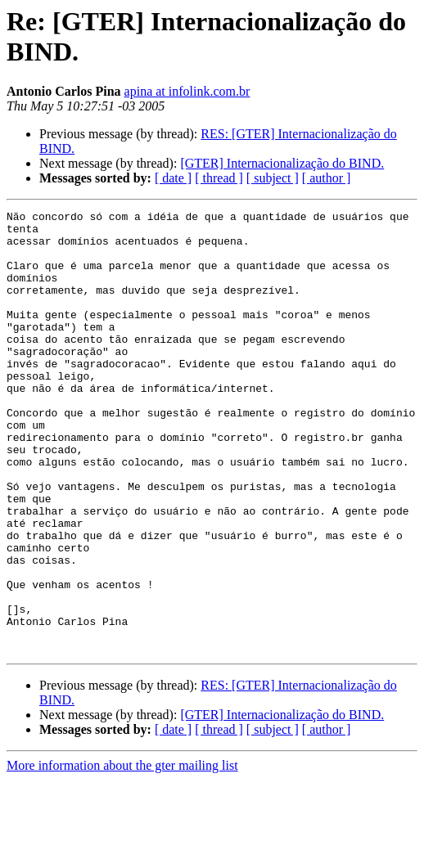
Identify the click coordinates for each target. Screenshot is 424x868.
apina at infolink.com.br (187, 91)
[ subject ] (273, 178)
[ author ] (327, 178)
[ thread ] (219, 178)
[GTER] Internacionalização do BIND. (282, 163)
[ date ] (173, 178)
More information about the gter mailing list (122, 854)
